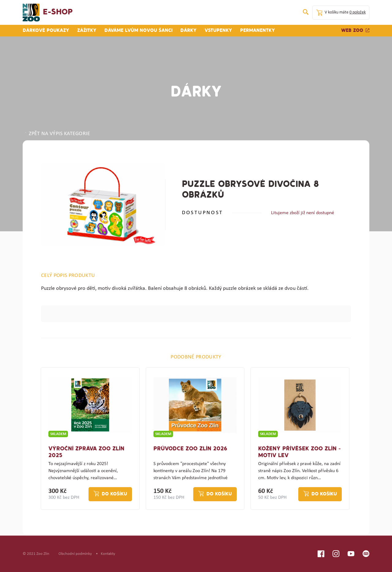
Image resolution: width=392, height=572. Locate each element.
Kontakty (108, 554)
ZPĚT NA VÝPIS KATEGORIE (57, 134)
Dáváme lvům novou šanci (138, 31)
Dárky (188, 31)
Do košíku (114, 494)
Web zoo (355, 31)
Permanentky (258, 31)
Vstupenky (218, 31)
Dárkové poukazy (46, 31)
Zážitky (87, 31)
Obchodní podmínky (75, 554)
